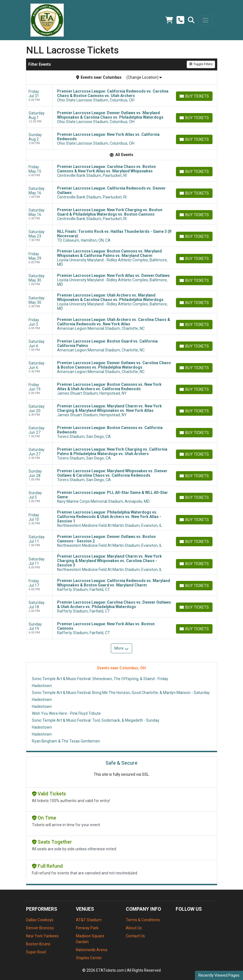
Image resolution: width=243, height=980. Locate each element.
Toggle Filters (201, 64)
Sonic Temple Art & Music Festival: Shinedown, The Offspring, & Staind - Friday (100, 679)
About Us (134, 928)
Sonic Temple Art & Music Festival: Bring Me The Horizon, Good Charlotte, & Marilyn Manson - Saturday (121, 693)
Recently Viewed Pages (219, 975)
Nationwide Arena (92, 950)
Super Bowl (36, 952)
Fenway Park (87, 928)
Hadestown (42, 686)
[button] (191, 20)
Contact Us (135, 936)
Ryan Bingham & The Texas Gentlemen (66, 741)
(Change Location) (144, 77)
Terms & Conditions (143, 920)
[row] (122, 96)
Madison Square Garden (90, 939)
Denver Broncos (40, 928)
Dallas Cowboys (40, 920)
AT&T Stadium (89, 920)
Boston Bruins (38, 944)
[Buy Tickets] (194, 96)
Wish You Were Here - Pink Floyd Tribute (66, 713)
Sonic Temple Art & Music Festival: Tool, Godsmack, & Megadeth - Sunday (96, 720)
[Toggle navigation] (205, 20)
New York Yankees (42, 936)
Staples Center (89, 958)
